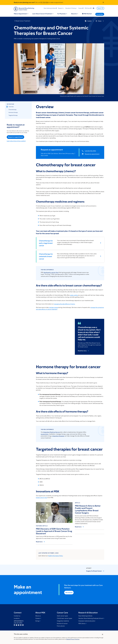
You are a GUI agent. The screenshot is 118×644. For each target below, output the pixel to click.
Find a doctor (61, 626)
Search (101, 8)
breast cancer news (42, 498)
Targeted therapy (13, 115)
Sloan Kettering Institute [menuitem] (50, 8)
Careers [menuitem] (80, 8)
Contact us (17, 616)
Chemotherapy (12, 110)
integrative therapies (58, 436)
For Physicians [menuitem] (62, 14)
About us (38, 616)
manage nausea (54, 307)
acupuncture (44, 434)
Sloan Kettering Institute (85, 616)
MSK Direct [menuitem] (87, 8)
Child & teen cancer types (64, 618)
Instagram (14, 625)
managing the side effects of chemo (64, 304)
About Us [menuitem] (74, 14)
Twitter (19, 625)
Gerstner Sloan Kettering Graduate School (91, 618)
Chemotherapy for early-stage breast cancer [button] (46, 243)
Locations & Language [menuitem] (94, 8)
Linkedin (23, 625)
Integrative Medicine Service (51, 432)
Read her (83, 351)
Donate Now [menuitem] (100, 14)
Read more (39, 542)
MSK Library (82, 623)
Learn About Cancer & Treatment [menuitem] (42, 14)
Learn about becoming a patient (16, 141)
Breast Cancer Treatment (23, 21)
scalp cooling (74, 295)
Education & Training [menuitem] (71, 8)
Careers (38, 618)
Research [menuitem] (60, 8)
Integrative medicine (63, 621)
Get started (69, 593)
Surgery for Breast (95, 571)
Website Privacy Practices (73, 639)
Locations (17, 618)
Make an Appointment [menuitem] (20, 14)
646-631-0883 (18, 623)
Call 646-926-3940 (90, 151)
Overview (11, 107)
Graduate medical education (87, 621)
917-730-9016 (44, 2)
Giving (37, 621)
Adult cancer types (62, 616)
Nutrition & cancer (62, 623)
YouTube (21, 625)
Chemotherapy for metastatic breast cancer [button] (46, 256)
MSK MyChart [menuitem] (88, 14)
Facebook (17, 625)
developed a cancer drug (51, 272)
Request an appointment (15, 137)
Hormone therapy (13, 113)
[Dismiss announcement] (103, 2)
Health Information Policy (55, 556)
